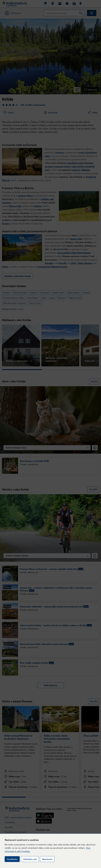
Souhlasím (12, 859)
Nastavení (47, 859)
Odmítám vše (30, 859)
